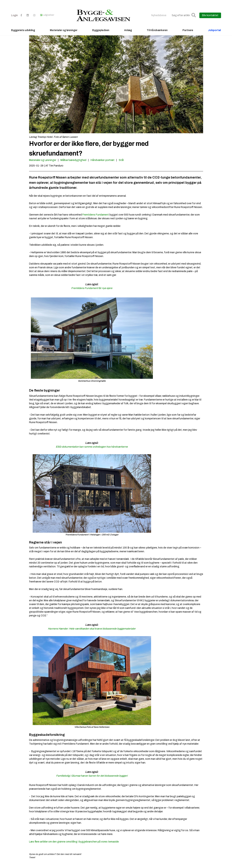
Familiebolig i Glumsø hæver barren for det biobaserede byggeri (92, 779)
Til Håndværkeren (157, 33)
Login (14, 18)
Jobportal (214, 33)
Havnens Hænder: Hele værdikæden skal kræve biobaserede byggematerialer (92, 632)
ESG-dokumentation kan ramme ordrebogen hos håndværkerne (92, 450)
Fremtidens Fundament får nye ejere (92, 292)
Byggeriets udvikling (23, 33)
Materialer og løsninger (64, 33)
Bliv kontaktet (210, 18)
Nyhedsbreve (159, 18)
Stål (121, 164)
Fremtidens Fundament (96, 218)
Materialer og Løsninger (43, 164)
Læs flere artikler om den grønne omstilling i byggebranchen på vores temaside (74, 845)
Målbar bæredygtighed (73, 164)
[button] (194, 18)
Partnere (188, 33)
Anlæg (128, 33)
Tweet (32, 861)
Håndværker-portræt (103, 164)
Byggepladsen (101, 33)
